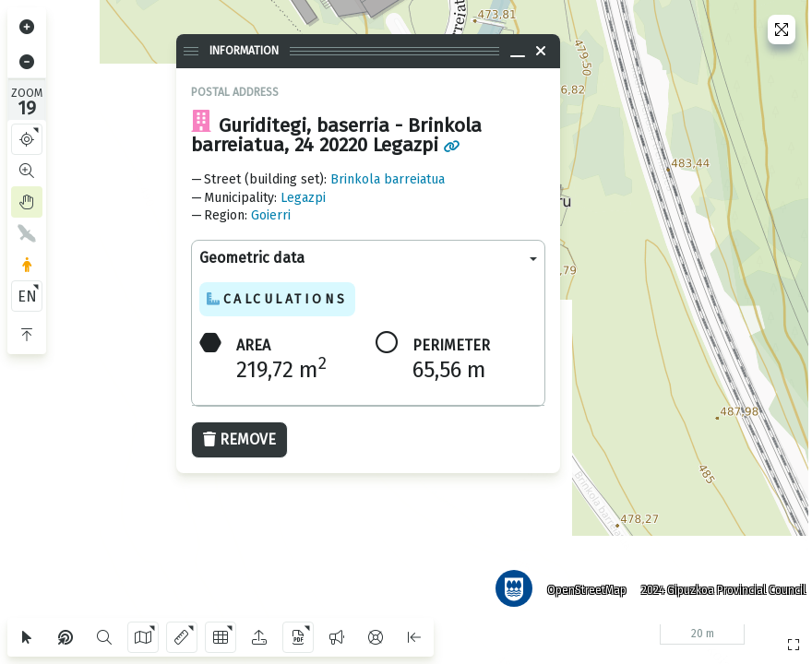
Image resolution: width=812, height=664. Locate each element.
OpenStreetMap (582, 586)
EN (27, 296)
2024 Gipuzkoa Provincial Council (719, 586)
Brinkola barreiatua (388, 179)
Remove (239, 439)
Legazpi (303, 198)
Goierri (271, 215)
